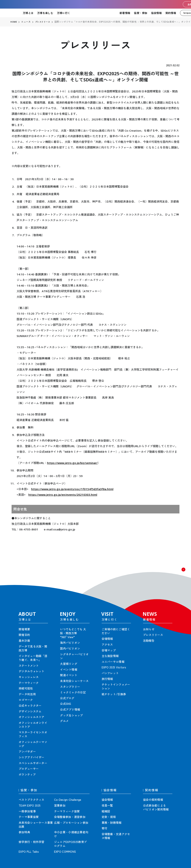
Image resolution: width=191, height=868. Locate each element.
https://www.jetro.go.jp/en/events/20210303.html (63, 495)
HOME (14, 22)
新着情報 (125, 13)
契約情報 (171, 13)
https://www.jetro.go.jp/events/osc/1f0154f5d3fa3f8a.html (72, 489)
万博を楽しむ (45, 13)
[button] (180, 573)
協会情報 (156, 13)
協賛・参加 (141, 13)
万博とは (28, 13)
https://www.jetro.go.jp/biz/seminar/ (72, 463)
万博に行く (64, 13)
